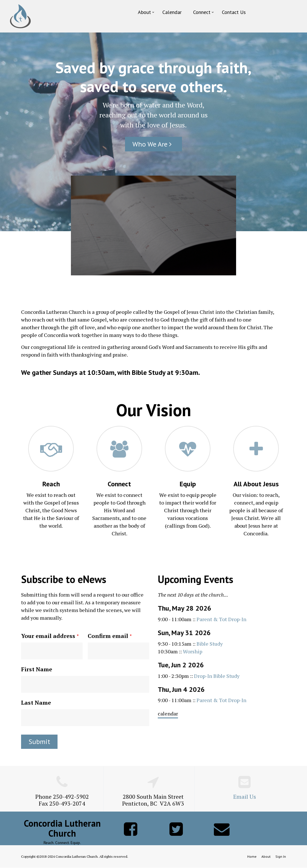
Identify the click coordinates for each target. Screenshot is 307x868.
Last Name (36, 703)
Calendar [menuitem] (172, 12)
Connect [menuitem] (204, 14)
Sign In (281, 856)
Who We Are (153, 144)
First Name (37, 669)
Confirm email (108, 636)
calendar (168, 713)
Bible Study (210, 644)
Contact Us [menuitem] (234, 12)
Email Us (245, 797)
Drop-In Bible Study (217, 676)
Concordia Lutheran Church (62, 828)
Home (252, 856)
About (266, 856)
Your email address (48, 636)
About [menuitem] (147, 14)
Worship (193, 651)
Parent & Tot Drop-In (221, 619)
